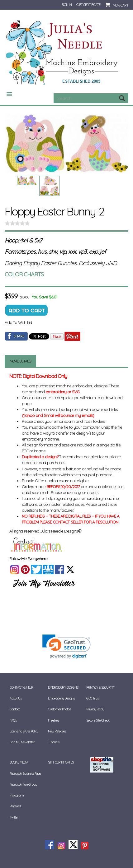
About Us (16, 698)
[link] (66, 646)
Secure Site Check (98, 720)
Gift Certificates (61, 762)
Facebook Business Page (25, 773)
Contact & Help (21, 687)
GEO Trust (93, 698)
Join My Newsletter (22, 742)
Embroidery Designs (63, 687)
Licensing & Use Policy (24, 731)
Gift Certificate (88, 5)
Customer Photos (59, 709)
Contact (15, 709)
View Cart (121, 5)
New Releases (57, 731)
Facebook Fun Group (23, 784)
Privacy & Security (101, 687)
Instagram (17, 795)
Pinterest (15, 806)
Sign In (67, 5)
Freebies (53, 720)
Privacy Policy (95, 709)
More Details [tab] (20, 361)
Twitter (14, 817)
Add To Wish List (18, 322)
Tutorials (54, 742)
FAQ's (13, 720)
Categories (7, 94)
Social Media (19, 762)
